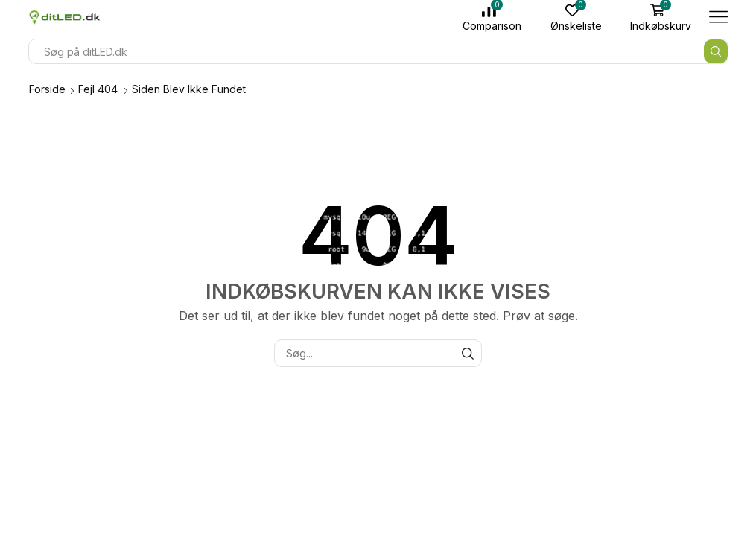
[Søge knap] (716, 51)
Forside (47, 89)
